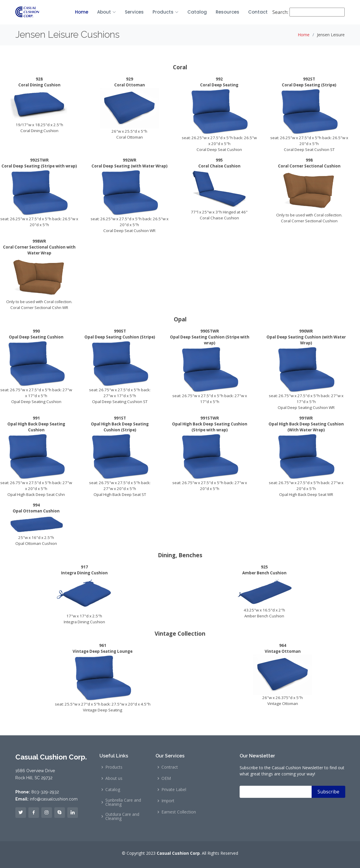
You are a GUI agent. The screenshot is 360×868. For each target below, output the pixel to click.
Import (168, 801)
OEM (166, 778)
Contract (170, 767)
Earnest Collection (179, 812)
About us (114, 778)
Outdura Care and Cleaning (122, 816)
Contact (260, 12)
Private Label (174, 790)
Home (82, 12)
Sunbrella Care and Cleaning (123, 802)
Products (114, 767)
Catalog (197, 12)
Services (134, 12)
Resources (228, 12)
